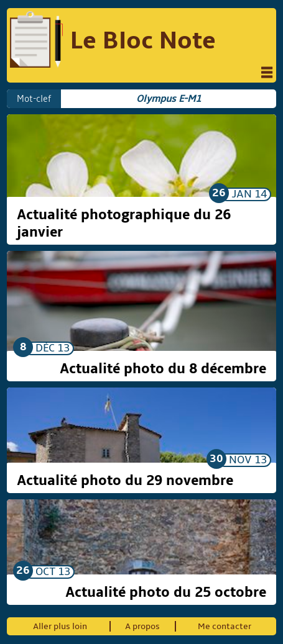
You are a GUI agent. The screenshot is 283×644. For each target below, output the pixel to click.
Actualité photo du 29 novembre (125, 481)
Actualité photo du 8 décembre (163, 369)
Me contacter (225, 626)
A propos (142, 626)
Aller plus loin (60, 626)
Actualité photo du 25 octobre (166, 592)
